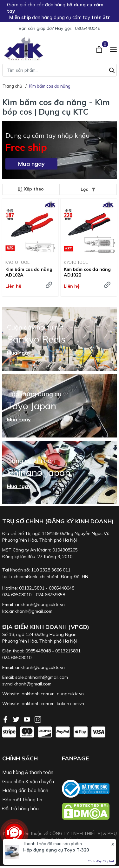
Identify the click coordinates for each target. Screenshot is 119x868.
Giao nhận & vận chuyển (28, 781)
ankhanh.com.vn (38, 694)
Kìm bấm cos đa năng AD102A (29, 272)
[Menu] (113, 49)
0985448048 (88, 28)
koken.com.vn (70, 704)
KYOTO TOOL (17, 262)
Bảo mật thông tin (22, 800)
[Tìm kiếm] (112, 70)
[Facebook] (6, 719)
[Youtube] (28, 719)
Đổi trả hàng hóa (20, 808)
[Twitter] (17, 719)
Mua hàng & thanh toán (28, 772)
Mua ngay (31, 164)
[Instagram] (38, 719)
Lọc (88, 189)
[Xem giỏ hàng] (100, 49)
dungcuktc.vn (70, 694)
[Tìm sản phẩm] (60, 70)
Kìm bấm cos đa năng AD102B (87, 272)
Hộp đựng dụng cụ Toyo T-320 (56, 850)
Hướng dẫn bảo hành (25, 790)
